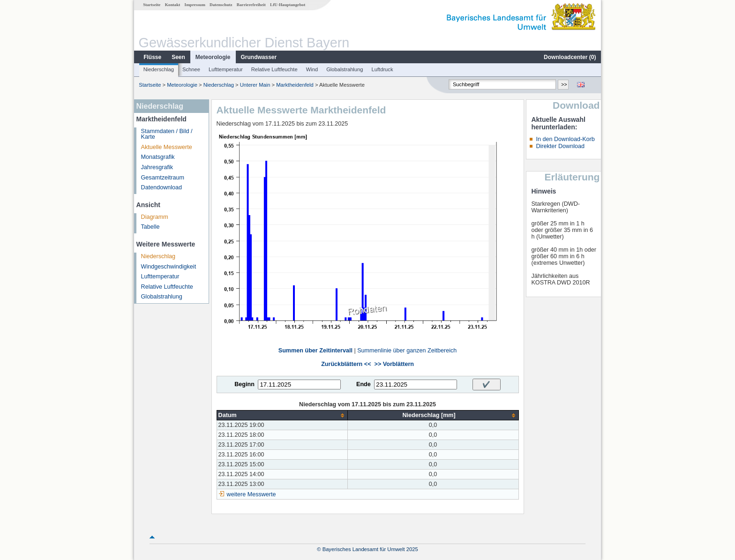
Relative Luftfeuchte (274, 69)
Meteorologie (213, 57)
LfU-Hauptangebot (288, 5)
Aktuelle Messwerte (167, 147)
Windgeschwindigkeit (169, 267)
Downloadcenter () (570, 57)
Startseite (152, 5)
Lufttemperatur (226, 69)
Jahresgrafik (157, 167)
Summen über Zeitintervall (315, 351)
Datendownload (162, 187)
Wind (312, 69)
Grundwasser (259, 57)
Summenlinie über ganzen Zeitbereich (407, 351)
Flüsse (152, 57)
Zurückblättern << (346, 364)
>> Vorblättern (394, 364)
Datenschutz (221, 5)
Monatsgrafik (158, 157)
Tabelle (150, 227)
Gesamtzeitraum (163, 178)
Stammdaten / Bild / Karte (167, 134)
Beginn (244, 384)
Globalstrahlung (345, 69)
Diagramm (155, 217)
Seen (178, 57)
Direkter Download (560, 146)
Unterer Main (255, 85)
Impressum (195, 5)
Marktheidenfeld (295, 85)
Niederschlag (159, 69)
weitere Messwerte (251, 494)
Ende (364, 384)
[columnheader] (282, 415)
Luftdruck (382, 69)
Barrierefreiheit (251, 5)
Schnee (191, 69)
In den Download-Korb (565, 139)
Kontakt (173, 5)
